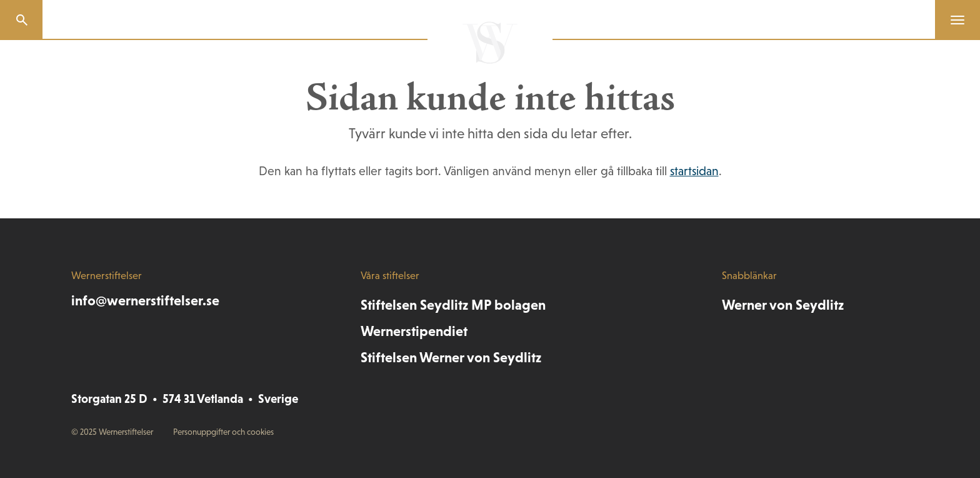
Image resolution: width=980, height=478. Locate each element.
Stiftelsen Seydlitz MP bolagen (453, 305)
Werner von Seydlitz (783, 305)
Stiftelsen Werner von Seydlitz (451, 357)
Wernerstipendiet (414, 331)
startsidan (694, 171)
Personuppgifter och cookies (223, 432)
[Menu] (952, 20)
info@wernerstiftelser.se (145, 300)
